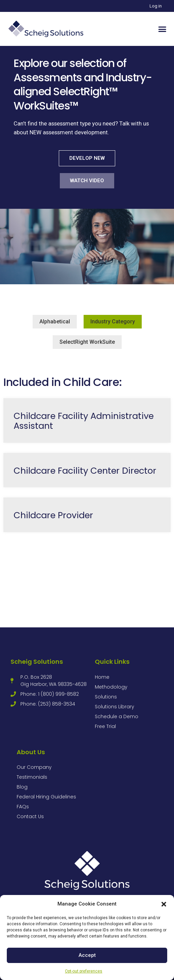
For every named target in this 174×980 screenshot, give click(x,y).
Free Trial (105, 726)
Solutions (106, 697)
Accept (87, 955)
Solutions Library (115, 707)
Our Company (34, 767)
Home (102, 677)
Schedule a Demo (117, 716)
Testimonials (32, 777)
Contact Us (30, 816)
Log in (156, 6)
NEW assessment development (69, 132)
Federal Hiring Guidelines (46, 797)
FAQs (23, 807)
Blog (22, 787)
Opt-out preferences (84, 971)
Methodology (111, 687)
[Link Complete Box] (87, 420)
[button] (164, 904)
